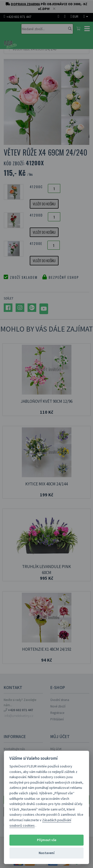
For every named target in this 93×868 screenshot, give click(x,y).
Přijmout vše (47, 840)
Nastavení (47, 853)
